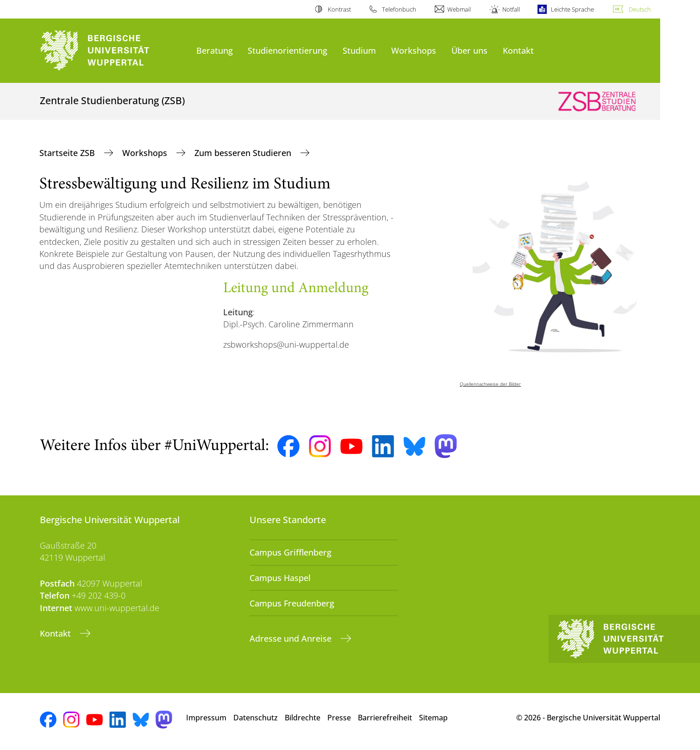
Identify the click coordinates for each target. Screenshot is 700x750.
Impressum (206, 718)
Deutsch (640, 9)
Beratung (215, 50)
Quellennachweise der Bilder (490, 384)
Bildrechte (303, 718)
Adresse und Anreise (292, 638)
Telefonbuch (399, 9)
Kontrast (339, 9)
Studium (359, 50)
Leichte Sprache (572, 9)
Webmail (459, 9)
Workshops (414, 50)
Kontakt (518, 50)
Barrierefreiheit (385, 718)
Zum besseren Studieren (244, 153)
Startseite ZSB (68, 153)
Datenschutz (256, 718)
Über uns (469, 50)
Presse (339, 718)
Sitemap (433, 718)
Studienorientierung (287, 50)
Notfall (511, 9)
